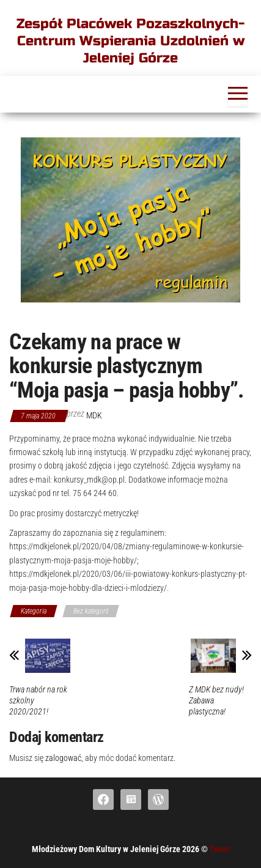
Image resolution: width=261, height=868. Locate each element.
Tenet (219, 849)
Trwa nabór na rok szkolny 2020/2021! (38, 700)
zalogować (63, 758)
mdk (94, 415)
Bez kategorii (91, 611)
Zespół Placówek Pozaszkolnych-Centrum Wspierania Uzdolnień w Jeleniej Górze (130, 41)
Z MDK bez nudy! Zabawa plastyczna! (216, 700)
